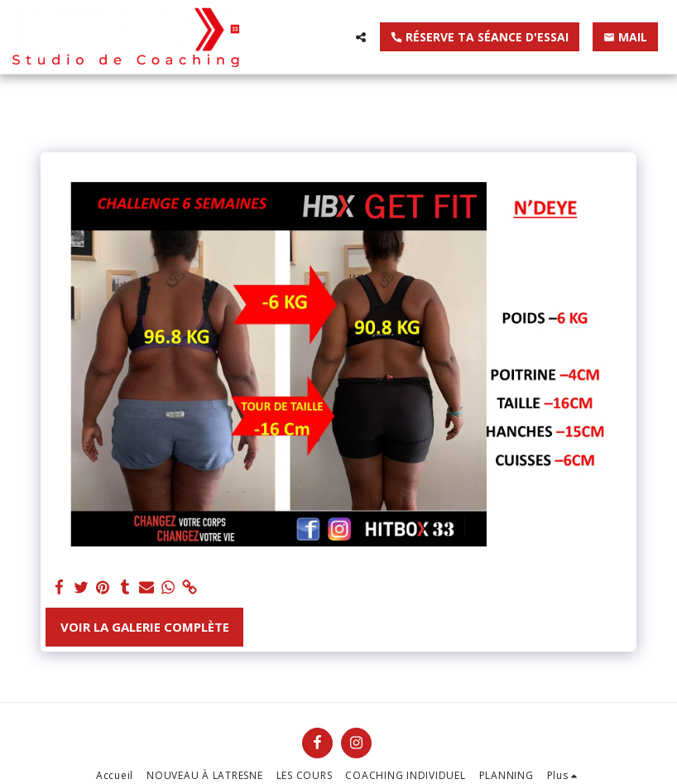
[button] (361, 37)
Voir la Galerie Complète (145, 627)
